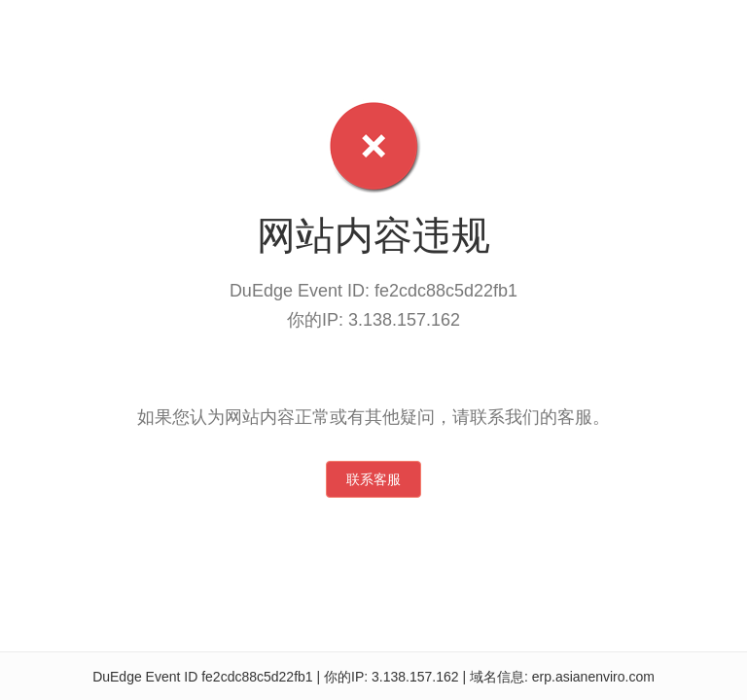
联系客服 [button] (373, 479)
